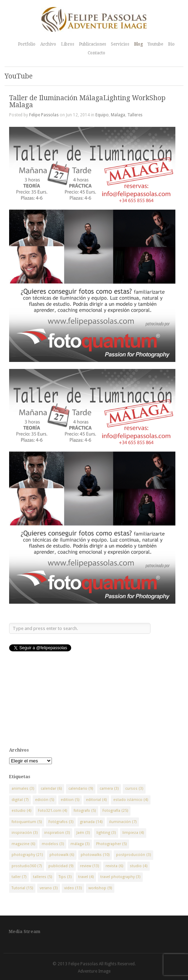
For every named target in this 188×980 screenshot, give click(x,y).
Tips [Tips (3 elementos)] (65, 877)
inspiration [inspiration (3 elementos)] (57, 833)
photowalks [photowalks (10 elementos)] (95, 855)
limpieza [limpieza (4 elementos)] (133, 833)
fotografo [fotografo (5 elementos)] (85, 811)
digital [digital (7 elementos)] (20, 800)
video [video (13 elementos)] (73, 888)
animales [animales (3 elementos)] (23, 789)
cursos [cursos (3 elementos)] (134, 789)
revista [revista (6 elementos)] (114, 866)
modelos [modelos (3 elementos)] (53, 844)
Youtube (155, 44)
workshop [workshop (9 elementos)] (100, 888)
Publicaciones (92, 44)
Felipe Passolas (44, 115)
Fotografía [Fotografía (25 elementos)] (115, 811)
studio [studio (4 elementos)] (139, 866)
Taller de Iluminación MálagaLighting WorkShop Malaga (87, 101)
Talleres (135, 115)
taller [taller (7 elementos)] (19, 877)
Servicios (120, 44)
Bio (171, 44)
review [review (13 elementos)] (89, 866)
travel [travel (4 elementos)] (86, 877)
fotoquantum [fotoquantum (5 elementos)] (27, 822)
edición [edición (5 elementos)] (45, 800)
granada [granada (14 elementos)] (91, 822)
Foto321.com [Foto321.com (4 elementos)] (52, 811)
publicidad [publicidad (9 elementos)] (61, 866)
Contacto (96, 53)
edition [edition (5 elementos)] (70, 800)
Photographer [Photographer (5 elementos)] (111, 844)
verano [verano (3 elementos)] (49, 888)
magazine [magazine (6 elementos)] (23, 844)
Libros (68, 44)
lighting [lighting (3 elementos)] (106, 833)
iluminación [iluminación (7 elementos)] (123, 822)
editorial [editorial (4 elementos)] (96, 800)
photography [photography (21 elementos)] (27, 855)
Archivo (48, 44)
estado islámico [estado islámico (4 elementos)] (131, 800)
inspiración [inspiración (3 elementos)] (25, 833)
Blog (138, 44)
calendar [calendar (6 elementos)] (51, 789)
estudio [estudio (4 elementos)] (21, 811)
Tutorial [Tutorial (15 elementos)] (22, 888)
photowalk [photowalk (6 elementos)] (62, 855)
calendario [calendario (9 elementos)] (81, 789)
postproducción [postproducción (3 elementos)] (133, 855)
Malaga (118, 115)
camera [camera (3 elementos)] (109, 789)
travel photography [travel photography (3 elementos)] (120, 877)
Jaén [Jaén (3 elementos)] (83, 833)
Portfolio (27, 44)
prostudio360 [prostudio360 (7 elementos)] (27, 866)
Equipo (102, 115)
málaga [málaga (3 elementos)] (80, 844)
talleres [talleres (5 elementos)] (42, 877)
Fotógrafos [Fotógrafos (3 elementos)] (61, 822)
